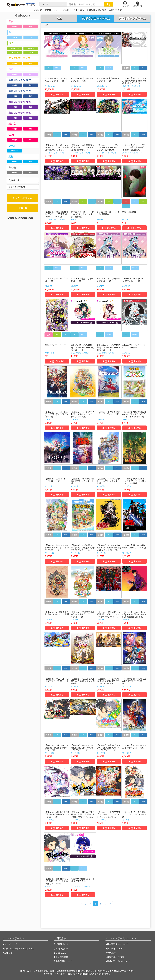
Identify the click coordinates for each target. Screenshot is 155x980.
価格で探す (15, 180)
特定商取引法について (117, 944)
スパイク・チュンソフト (132, 86)
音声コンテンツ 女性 (20, 80)
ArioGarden (50, 353)
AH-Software (50, 86)
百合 (11, 69)
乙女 (11, 21)
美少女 (12, 124)
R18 (31, 26)
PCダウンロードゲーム (96, 18)
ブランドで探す (17, 187)
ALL (59, 19)
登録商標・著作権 (115, 957)
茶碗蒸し (74, 219)
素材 (11, 156)
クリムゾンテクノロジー (81, 353)
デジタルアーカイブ (19, 58)
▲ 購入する (57, 94)
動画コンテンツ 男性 (20, 113)
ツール (12, 146)
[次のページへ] (110, 904)
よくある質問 (61, 957)
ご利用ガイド (61, 944)
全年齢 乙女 (15, 48)
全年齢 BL (31, 48)
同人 (11, 43)
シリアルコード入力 (23, 198)
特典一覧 (23, 208)
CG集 (11, 135)
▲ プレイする (109, 228)
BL (10, 32)
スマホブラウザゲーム (132, 19)
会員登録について (63, 961)
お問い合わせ (61, 948)
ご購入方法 (60, 953)
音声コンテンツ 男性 (20, 91)
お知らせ (8, 953)
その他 (12, 167)
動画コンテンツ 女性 (20, 102)
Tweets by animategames (20, 218)
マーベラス (49, 419)
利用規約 (110, 953)
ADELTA (125, 219)
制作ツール (15, 151)
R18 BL (31, 52)
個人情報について (115, 948)
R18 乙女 (15, 52)
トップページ (10, 944)
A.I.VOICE (49, 286)
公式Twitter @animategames (19, 948)
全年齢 (15, 26)
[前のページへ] (81, 904)
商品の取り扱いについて (118, 961)
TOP (45, 25)
